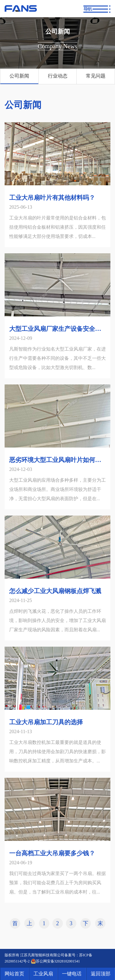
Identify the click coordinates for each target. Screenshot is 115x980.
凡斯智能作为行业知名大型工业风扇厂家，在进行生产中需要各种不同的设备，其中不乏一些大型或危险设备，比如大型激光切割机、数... (57, 358)
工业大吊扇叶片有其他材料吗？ (52, 198)
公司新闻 (19, 76)
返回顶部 (101, 974)
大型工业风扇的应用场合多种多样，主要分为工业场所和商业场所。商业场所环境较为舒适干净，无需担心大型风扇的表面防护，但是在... (57, 489)
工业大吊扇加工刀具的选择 (46, 722)
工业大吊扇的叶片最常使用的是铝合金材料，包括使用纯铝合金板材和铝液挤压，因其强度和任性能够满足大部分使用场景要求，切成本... (57, 227)
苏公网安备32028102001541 (58, 961)
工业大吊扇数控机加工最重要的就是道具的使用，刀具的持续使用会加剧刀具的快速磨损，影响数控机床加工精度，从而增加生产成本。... (57, 752)
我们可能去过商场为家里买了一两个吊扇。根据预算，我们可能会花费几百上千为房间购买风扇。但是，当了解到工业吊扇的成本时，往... (57, 883)
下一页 (86, 924)
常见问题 (96, 76)
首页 (15, 924)
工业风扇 (43, 974)
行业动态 (58, 76)
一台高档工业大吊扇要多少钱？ (52, 853)
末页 (100, 924)
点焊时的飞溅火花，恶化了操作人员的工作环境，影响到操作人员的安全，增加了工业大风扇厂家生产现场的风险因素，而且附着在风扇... (57, 621)
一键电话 (72, 974)
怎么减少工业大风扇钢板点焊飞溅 (55, 591)
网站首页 (14, 974)
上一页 (29, 924)
